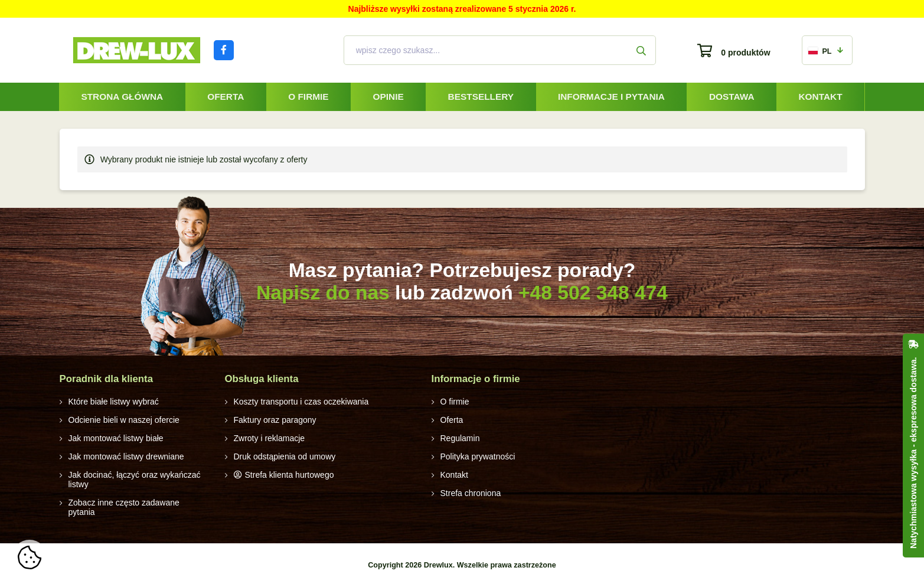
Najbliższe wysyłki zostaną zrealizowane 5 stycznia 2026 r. (462, 9)
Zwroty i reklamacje (270, 438)
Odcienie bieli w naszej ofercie (124, 420)
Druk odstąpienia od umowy (285, 456)
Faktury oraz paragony (275, 420)
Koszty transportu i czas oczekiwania (301, 402)
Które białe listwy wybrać (114, 402)
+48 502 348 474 (593, 293)
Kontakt (820, 97)
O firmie (308, 97)
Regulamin (460, 438)
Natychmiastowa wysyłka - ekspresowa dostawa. (913, 453)
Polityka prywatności (478, 456)
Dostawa (732, 97)
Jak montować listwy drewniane (126, 456)
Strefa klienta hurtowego (290, 475)
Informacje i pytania (611, 97)
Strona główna (122, 97)
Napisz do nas (323, 293)
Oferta (226, 97)
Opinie (388, 97)
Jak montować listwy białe (116, 438)
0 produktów (745, 53)
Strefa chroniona (471, 493)
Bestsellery (481, 97)
